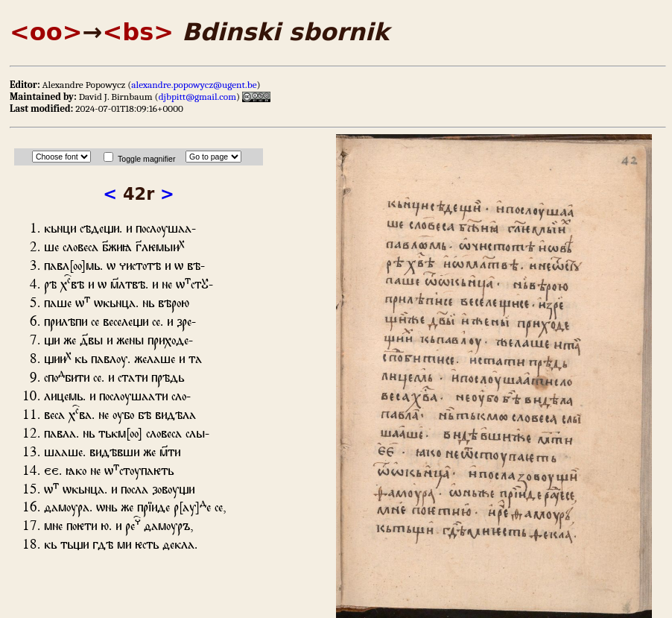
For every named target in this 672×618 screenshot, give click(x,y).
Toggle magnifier (146, 159)
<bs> (138, 32)
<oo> (46, 32)
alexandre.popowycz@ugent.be (194, 85)
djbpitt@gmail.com (197, 97)
